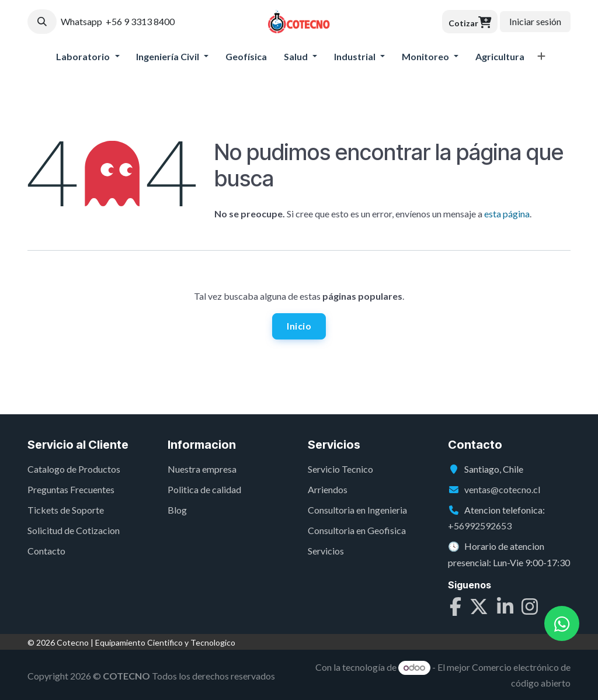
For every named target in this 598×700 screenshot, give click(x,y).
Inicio (299, 326)
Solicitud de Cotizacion (74, 531)
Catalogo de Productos (74, 469)
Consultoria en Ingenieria (357, 510)
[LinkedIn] (505, 608)
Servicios (326, 551)
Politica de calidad (204, 489)
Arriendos (328, 489)
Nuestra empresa (202, 469)
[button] (42, 22)
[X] (479, 608)
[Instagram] (530, 608)
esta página (507, 214)
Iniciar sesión (535, 21)
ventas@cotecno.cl (502, 489)
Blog (177, 510)
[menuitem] (88, 56)
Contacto (46, 551)
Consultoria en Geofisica (357, 531)
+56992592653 (480, 526)
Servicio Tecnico (340, 469)
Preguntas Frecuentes (71, 489)
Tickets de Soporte (66, 510)
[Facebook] (456, 608)
